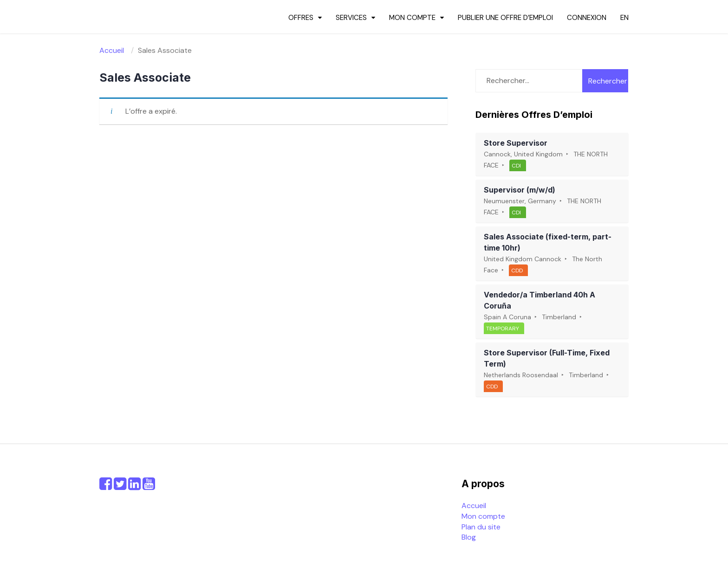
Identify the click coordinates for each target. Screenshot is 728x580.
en (624, 18)
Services (351, 18)
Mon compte (412, 18)
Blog (469, 537)
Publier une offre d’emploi (505, 18)
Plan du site (481, 527)
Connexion (587, 18)
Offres (301, 18)
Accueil (474, 506)
